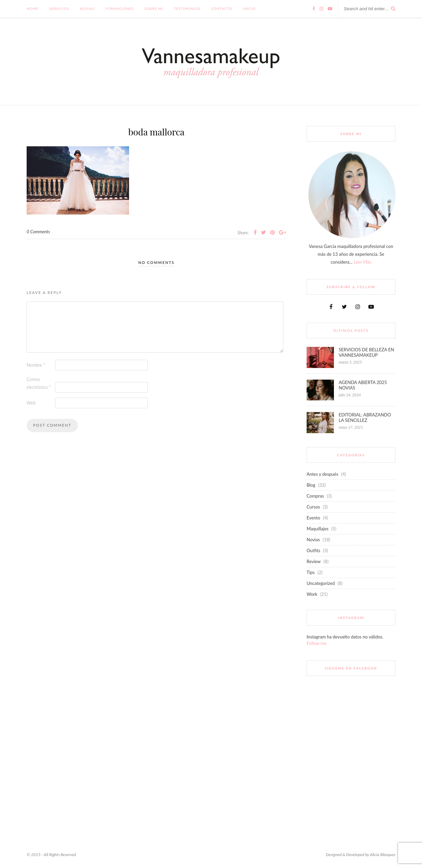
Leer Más (363, 262)
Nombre (36, 365)
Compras (315, 496)
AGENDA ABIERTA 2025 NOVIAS (363, 385)
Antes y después (322, 474)
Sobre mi (154, 9)
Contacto (222, 9)
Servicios (59, 9)
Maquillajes (318, 529)
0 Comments (38, 232)
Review (314, 561)
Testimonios (187, 9)
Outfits (313, 550)
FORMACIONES (120, 9)
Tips (311, 572)
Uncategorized (321, 583)
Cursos (313, 507)
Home (33, 9)
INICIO (249, 9)
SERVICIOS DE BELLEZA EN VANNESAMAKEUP (366, 352)
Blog (311, 485)
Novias (87, 9)
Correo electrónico (39, 383)
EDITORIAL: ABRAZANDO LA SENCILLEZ (365, 417)
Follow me (316, 643)
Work (312, 594)
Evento (313, 518)
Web (31, 403)
